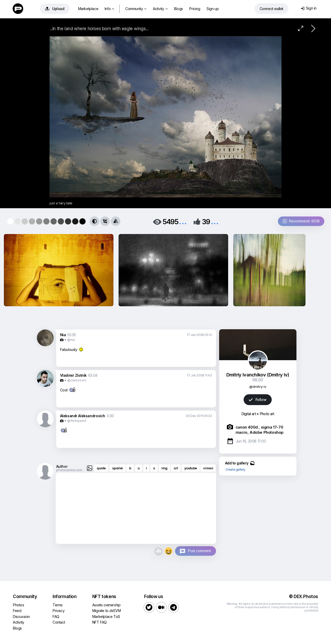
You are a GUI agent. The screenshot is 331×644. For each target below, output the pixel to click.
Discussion (21, 617)
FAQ (56, 617)
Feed (17, 611)
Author (62, 466)
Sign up (213, 9)
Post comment (199, 551)
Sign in (309, 8)
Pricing (195, 9)
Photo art (267, 414)
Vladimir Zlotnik (73, 375)
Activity (160, 9)
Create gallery (235, 469)
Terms (58, 605)
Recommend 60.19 (301, 221)
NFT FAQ (100, 622)
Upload (55, 9)
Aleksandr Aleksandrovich (83, 416)
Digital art (249, 414)
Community (136, 9)
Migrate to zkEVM (107, 611)
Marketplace (88, 9)
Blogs (179, 9)
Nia (63, 335)
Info (109, 9)
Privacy (59, 611)
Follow (258, 400)
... (183, 221)
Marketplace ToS (106, 617)
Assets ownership (106, 605)
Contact (59, 622)
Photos (19, 605)
